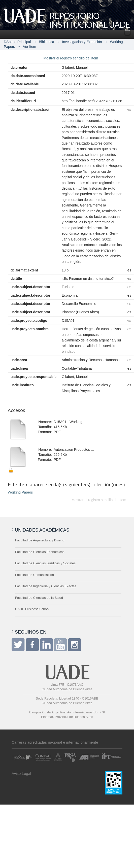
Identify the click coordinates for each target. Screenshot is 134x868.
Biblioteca (46, 42)
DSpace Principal (17, 42)
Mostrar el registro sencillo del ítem (71, 58)
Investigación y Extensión (82, 42)
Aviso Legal (21, 773)
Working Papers (20, 492)
